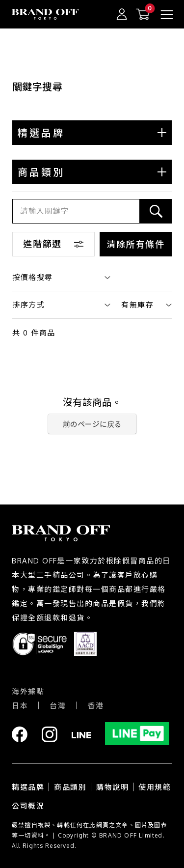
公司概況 (28, 806)
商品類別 (70, 787)
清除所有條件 (136, 244)
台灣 (58, 706)
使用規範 (155, 787)
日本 (20, 706)
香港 (95, 706)
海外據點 (28, 691)
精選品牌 (28, 787)
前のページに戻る (92, 424)
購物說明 (112, 787)
